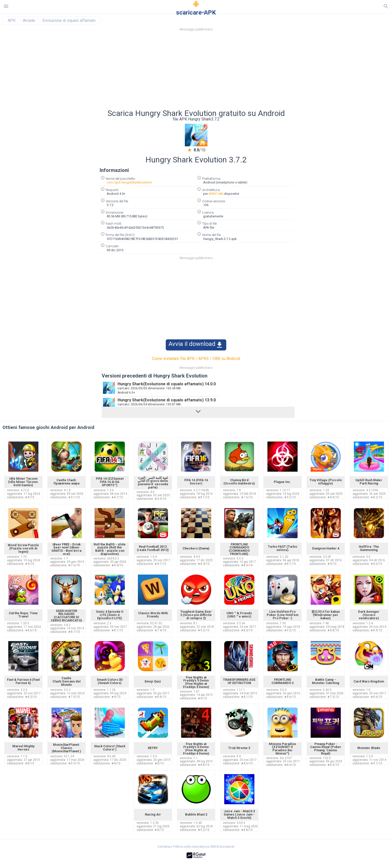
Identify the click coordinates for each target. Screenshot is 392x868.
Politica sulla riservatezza (191, 847)
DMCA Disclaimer (222, 847)
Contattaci (165, 847)
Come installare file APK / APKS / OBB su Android (196, 359)
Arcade (29, 21)
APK (12, 21)
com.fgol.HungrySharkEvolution (129, 182)
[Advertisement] (227, 72)
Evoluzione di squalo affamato (69, 21)
